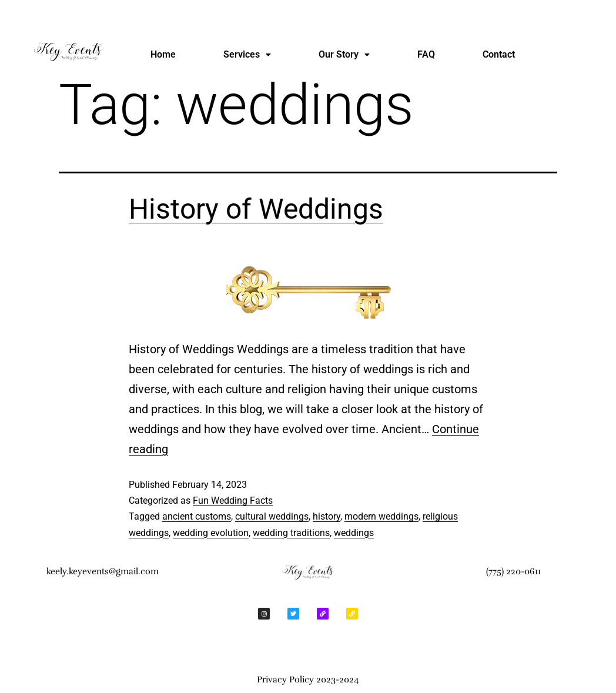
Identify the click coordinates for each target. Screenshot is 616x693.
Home (163, 54)
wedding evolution (211, 533)
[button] (247, 55)
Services (247, 54)
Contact (499, 54)
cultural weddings (272, 516)
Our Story (344, 54)
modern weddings (381, 516)
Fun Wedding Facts (233, 500)
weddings (354, 533)
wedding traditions (291, 533)
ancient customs (197, 516)
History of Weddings (256, 209)
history (327, 516)
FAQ (426, 54)
